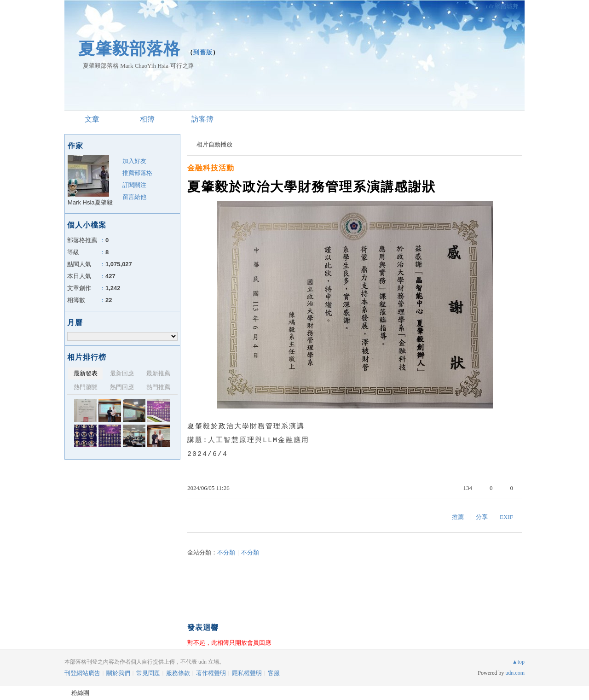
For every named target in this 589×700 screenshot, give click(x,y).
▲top (518, 662)
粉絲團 (80, 693)
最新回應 (122, 373)
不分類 (226, 552)
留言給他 (134, 197)
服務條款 (178, 673)
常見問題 (148, 673)
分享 (482, 517)
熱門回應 (122, 387)
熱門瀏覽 (86, 387)
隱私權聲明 (247, 673)
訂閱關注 (134, 185)
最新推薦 (158, 373)
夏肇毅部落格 (129, 49)
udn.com (515, 673)
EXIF (506, 517)
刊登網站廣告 (82, 673)
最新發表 (86, 373)
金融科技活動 (211, 168)
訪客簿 (202, 119)
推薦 (458, 517)
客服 (274, 673)
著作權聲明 (211, 673)
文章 (92, 119)
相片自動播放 (214, 144)
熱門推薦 (158, 387)
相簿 (147, 119)
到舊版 (203, 52)
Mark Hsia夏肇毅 (90, 202)
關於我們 (118, 673)
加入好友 (134, 161)
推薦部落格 (137, 173)
